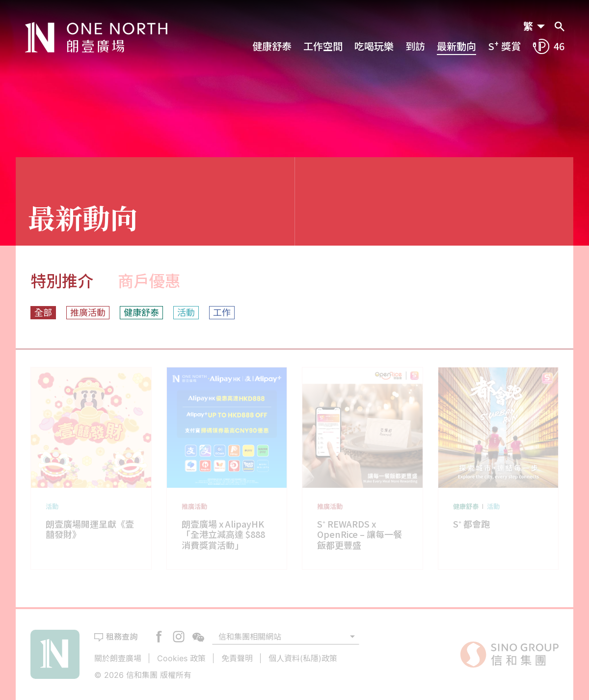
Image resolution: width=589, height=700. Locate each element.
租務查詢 (122, 637)
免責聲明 (237, 658)
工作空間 (323, 46)
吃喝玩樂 (374, 46)
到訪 (415, 46)
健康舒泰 (272, 46)
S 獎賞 (504, 46)
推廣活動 (88, 313)
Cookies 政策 (181, 658)
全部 (43, 313)
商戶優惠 (149, 280)
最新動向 (456, 46)
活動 (186, 313)
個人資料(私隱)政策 (303, 658)
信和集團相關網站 (250, 637)
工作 (222, 313)
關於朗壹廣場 (118, 658)
